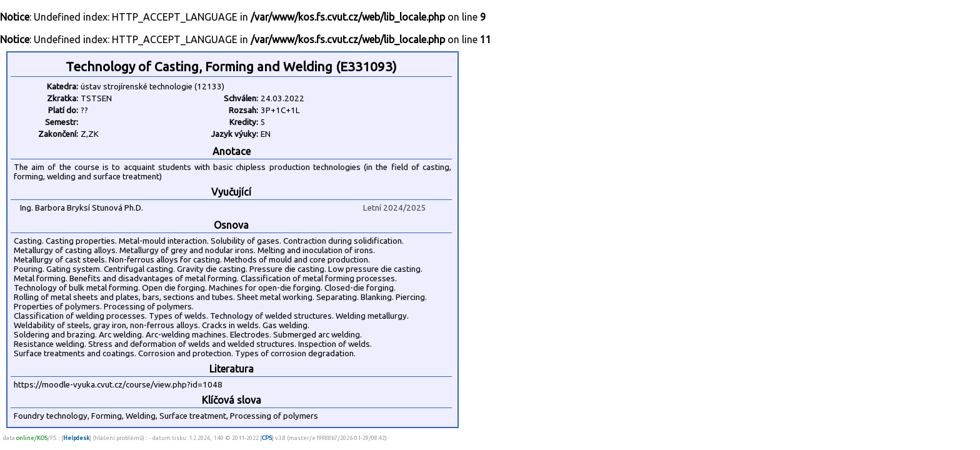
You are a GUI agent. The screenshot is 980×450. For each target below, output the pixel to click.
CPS (267, 438)
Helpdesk (76, 438)
